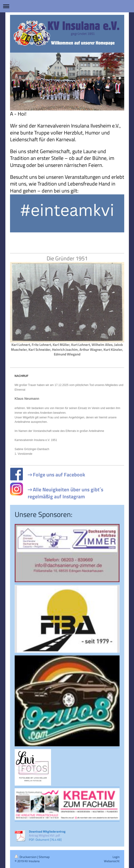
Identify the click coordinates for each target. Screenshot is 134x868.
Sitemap (44, 857)
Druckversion (26, 857)
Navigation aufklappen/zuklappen (67, 6)
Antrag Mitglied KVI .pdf (44, 835)
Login (116, 857)
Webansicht (112, 861)
